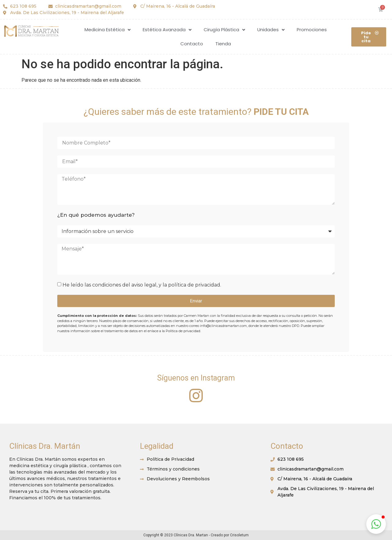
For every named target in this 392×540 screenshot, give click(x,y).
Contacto (192, 44)
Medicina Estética (107, 30)
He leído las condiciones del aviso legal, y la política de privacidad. (142, 285)
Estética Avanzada (167, 30)
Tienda (223, 44)
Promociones (312, 30)
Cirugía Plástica (224, 30)
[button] (369, 37)
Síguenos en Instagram (196, 378)
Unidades (271, 30)
